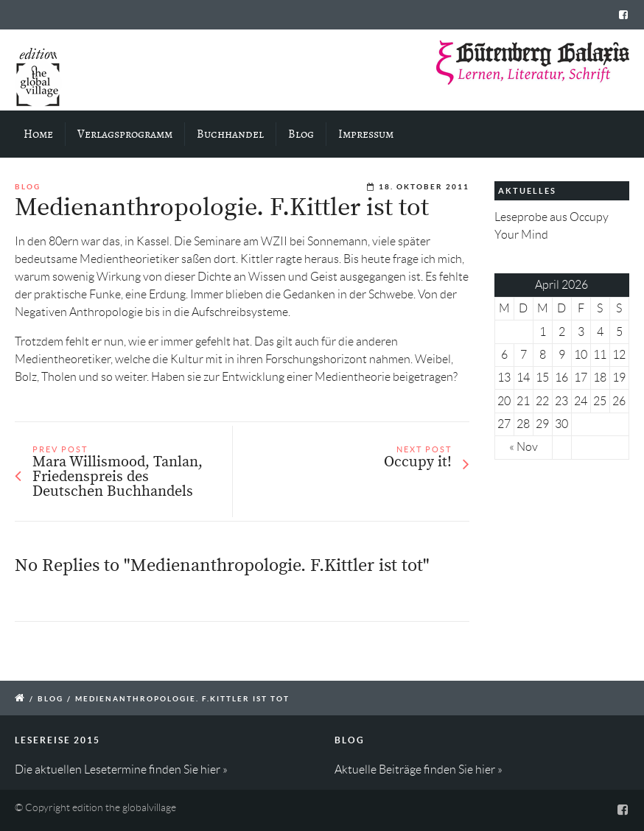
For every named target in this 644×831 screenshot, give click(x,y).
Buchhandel (230, 134)
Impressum (366, 134)
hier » (214, 769)
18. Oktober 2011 (424, 187)
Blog (301, 134)
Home (38, 134)
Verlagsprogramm (125, 134)
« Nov (524, 447)
